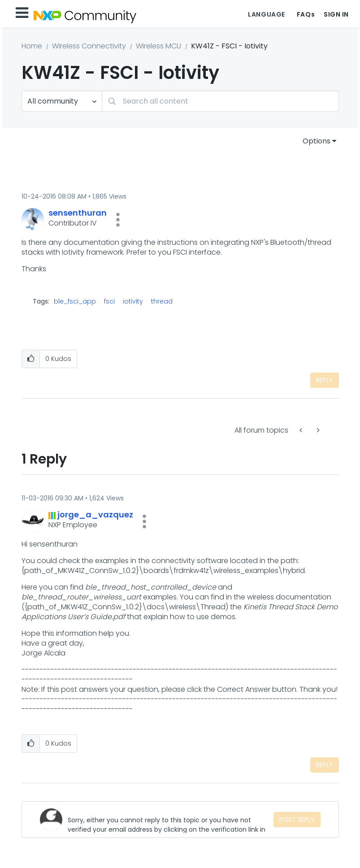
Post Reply (297, 820)
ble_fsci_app (75, 301)
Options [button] (317, 141)
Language (266, 14)
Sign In (336, 14)
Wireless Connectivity (89, 46)
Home (32, 46)
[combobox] (220, 101)
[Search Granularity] (62, 101)
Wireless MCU (158, 46)
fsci (109, 301)
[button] (118, 220)
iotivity (133, 301)
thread (162, 301)
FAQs (306, 14)
